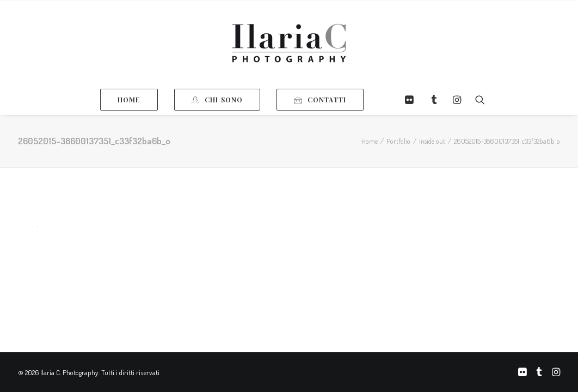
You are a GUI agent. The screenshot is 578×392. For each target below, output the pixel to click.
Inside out (432, 141)
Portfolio (398, 141)
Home (370, 141)
